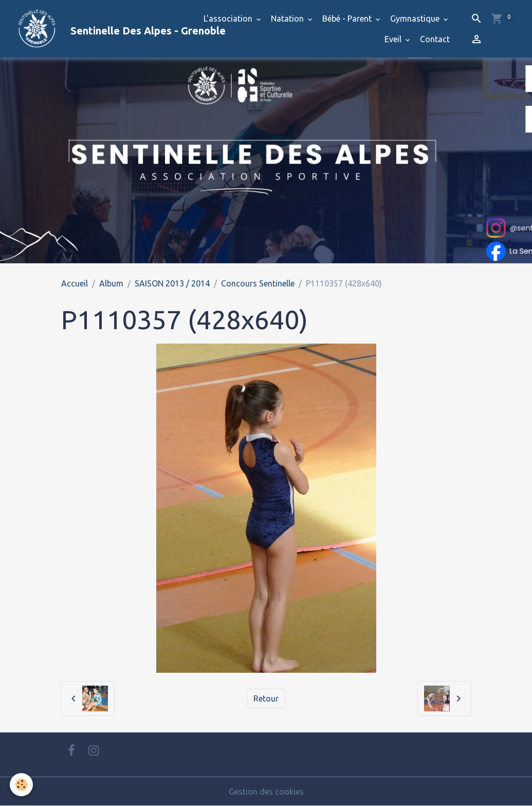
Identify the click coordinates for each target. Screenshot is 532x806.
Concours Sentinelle (258, 283)
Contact (435, 39)
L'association (229, 19)
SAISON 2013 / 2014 (172, 283)
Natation (288, 19)
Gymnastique (416, 19)
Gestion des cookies (266, 792)
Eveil (394, 39)
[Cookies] (22, 785)
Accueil (75, 283)
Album (111, 283)
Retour (266, 698)
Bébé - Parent (348, 19)
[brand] (96, 29)
